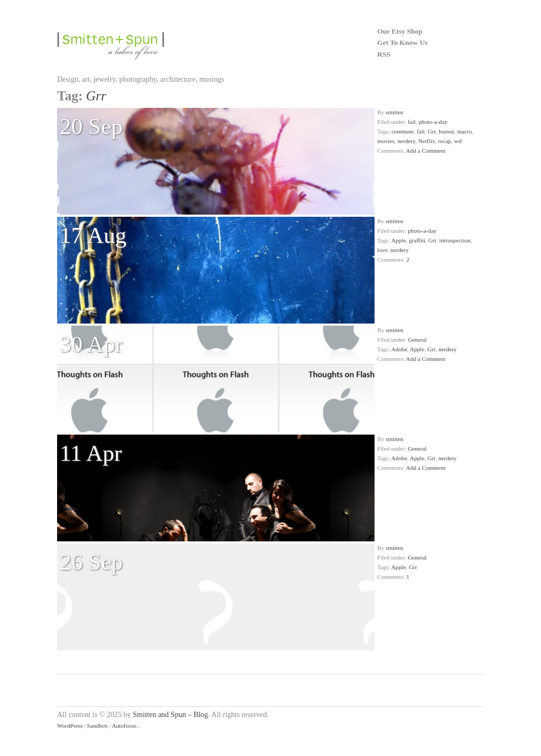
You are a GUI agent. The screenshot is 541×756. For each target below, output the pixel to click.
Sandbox (97, 726)
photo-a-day (433, 122)
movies (386, 141)
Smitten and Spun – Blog (170, 715)
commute (403, 131)
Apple (398, 240)
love (382, 250)
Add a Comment (426, 151)
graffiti (417, 240)
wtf (458, 141)
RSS (384, 54)
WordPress (70, 726)
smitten (395, 112)
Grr (432, 131)
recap (444, 141)
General (417, 340)
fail (412, 122)
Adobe (399, 349)
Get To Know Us (402, 42)
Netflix (427, 141)
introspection (455, 240)
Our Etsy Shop (400, 31)
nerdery (406, 141)
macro (465, 131)
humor (446, 131)
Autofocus (124, 726)
